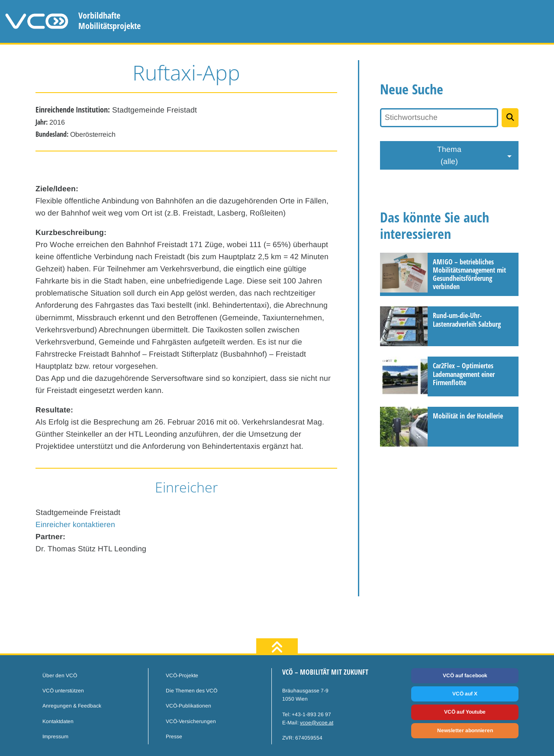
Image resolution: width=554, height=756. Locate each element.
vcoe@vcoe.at (317, 723)
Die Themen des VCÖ (192, 691)
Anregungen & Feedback (72, 706)
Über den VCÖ (60, 676)
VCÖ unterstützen (63, 691)
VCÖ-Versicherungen (191, 721)
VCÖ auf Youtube (465, 712)
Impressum (55, 737)
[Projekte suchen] (510, 118)
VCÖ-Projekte (182, 676)
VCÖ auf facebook (465, 676)
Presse (174, 737)
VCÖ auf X (465, 694)
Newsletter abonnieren (465, 730)
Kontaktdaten (58, 721)
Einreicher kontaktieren (75, 524)
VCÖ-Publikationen (188, 706)
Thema (449, 156)
